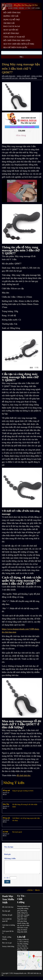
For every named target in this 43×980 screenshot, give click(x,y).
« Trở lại (30, 890)
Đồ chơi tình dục (8, 907)
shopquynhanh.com (20, 973)
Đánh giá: (8, 854)
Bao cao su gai (7, 943)
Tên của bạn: (9, 847)
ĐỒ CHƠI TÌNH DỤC (9, 76)
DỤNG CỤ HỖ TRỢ (23, 76)
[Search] (22, 53)
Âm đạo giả (6, 911)
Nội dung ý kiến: (10, 859)
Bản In (37, 890)
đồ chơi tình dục (24, 775)
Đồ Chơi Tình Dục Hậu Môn (28, 78)
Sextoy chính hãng (8, 946)
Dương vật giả (7, 915)
